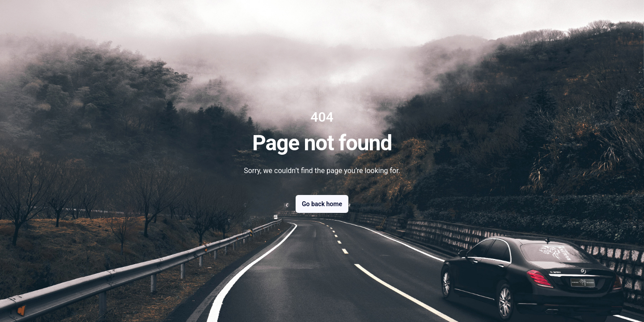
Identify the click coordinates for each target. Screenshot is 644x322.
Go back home (322, 204)
